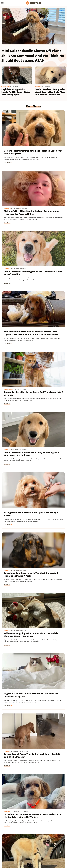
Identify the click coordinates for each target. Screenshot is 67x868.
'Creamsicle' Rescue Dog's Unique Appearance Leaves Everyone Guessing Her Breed (49, 490)
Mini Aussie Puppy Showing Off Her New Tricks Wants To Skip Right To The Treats (15, 791)
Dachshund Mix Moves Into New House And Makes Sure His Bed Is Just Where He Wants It (49, 389)
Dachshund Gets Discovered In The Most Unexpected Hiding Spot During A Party (49, 289)
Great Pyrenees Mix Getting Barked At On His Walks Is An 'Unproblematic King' (17, 439)
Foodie (27, 845)
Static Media (24, 838)
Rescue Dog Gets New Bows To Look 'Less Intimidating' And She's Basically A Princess (49, 641)
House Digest (22, 848)
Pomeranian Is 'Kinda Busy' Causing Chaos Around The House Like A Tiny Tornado (17, 691)
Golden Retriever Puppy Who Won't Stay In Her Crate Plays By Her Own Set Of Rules (50, 92)
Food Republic (35, 845)
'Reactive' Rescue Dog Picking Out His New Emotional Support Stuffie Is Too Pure (15, 591)
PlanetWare (37, 850)
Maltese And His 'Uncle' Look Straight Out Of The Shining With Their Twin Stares (17, 541)
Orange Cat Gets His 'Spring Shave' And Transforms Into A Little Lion (16, 239)
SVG (10, 853)
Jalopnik (42, 848)
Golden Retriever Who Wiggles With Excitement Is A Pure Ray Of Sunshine (17, 185)
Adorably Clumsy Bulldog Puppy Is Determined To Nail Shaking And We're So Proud (50, 541)
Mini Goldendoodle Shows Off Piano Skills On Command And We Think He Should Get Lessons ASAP (33, 55)
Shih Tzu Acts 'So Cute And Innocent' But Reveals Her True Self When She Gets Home (15, 489)
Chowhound (14, 845)
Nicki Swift (18, 850)
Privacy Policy (37, 835)
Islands (36, 848)
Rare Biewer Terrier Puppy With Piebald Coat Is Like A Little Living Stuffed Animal (50, 741)
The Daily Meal (27, 853)
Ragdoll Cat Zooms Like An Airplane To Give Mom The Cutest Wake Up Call (50, 337)
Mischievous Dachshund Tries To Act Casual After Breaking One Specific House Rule (50, 691)
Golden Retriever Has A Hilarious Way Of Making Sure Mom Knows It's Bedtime (50, 239)
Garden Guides (45, 845)
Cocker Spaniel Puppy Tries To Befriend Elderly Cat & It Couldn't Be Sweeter (17, 389)
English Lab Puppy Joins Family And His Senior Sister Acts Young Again (16, 92)
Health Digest (13, 848)
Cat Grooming (8, 232)
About (27, 835)
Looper (48, 848)
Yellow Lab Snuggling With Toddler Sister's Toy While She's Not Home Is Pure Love (17, 339)
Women (56, 853)
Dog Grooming (8, 129)
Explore (21, 845)
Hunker (30, 848)
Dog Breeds (38, 86)
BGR (7, 845)
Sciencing (44, 850)
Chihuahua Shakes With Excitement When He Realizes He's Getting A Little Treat (49, 591)
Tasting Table (17, 853)
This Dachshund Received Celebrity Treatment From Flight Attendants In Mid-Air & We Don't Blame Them (50, 188)
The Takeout (42, 853)
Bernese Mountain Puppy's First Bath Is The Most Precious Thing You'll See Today (17, 641)
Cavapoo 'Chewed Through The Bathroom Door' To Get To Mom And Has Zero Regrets (16, 741)
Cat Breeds (40, 332)
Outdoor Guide (27, 850)
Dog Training (5, 47)
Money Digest (9, 850)
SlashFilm (52, 850)
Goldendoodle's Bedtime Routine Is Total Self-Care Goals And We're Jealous (17, 135)
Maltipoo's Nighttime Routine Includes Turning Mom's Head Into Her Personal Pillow (50, 136)
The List (35, 853)
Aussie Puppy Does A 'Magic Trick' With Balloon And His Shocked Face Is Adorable (49, 439)
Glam (52, 845)
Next (37, 820)
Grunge (57, 845)
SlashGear (59, 850)
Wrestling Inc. (34, 855)
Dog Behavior (5, 86)
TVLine (50, 853)
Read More (7, 150)
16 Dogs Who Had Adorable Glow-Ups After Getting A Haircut (17, 287)
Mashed (54, 848)
